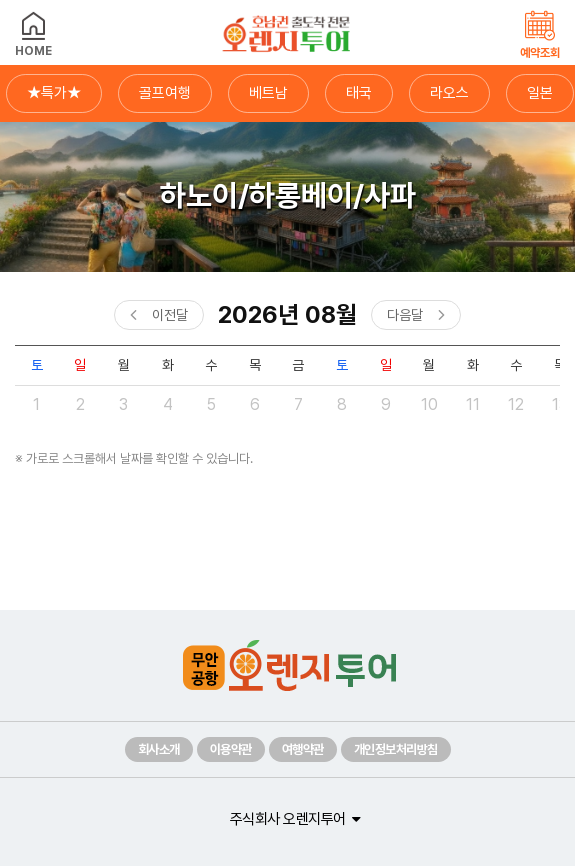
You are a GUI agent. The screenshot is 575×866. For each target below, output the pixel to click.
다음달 (405, 315)
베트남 (268, 93)
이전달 (170, 315)
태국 (359, 93)
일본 (540, 93)
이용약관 (231, 749)
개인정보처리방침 (396, 749)
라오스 (449, 93)
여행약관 (303, 749)
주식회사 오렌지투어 (288, 819)
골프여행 (165, 93)
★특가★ (54, 93)
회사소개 (159, 749)
